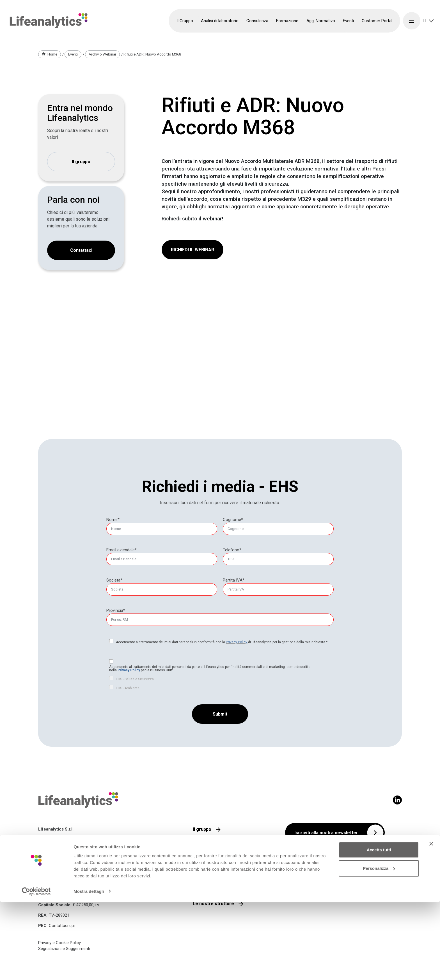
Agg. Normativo (321, 21)
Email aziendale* (122, 550)
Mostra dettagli (89, 969)
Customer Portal (377, 21)
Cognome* (233, 520)
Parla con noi (207, 859)
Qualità (200, 844)
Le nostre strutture (213, 904)
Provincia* (116, 610)
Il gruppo (81, 162)
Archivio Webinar (102, 54)
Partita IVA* (234, 580)
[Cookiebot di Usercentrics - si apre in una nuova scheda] (36, 969)
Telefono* (232, 550)
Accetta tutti (379, 928)
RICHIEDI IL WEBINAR (192, 250)
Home (52, 54)
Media (199, 889)
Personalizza (379, 946)
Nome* (113, 520)
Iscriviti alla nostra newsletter (326, 833)
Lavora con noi (208, 874)
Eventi (348, 21)
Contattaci (81, 250)
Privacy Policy (237, 642)
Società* (114, 580)
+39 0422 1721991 (64, 888)
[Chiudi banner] (431, 922)
